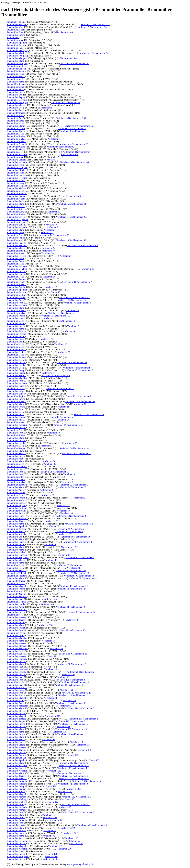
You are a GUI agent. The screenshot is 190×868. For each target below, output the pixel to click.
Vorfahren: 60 (66, 690)
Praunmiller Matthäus (17, 66)
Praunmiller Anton (16, 477)
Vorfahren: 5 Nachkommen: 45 (66, 102)
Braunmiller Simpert (17, 394)
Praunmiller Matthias (17, 602)
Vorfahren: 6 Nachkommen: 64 (74, 162)
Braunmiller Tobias (16, 180)
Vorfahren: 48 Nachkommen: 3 (72, 529)
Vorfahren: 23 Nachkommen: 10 (76, 693)
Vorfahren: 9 (47, 108)
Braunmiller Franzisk (17, 555)
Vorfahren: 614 (50, 859)
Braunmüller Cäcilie (17, 594)
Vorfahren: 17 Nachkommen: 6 (80, 558)
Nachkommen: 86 (68, 58)
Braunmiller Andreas (17, 279)
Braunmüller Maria (16, 581)
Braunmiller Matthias (17, 245)
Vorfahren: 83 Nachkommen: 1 (81, 672)
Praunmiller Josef (15, 115)
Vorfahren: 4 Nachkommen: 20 (72, 128)
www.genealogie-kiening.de (80, 864)
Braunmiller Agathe (16, 287)
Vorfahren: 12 (80, 404)
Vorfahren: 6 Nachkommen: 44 (71, 204)
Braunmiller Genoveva (18, 841)
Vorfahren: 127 (71, 755)
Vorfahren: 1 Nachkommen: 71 (95, 24)
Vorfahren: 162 (92, 760)
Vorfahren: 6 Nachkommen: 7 (77, 152)
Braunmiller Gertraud (17, 508)
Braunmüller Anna (16, 212)
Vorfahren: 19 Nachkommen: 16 (70, 630)
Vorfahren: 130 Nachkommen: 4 (72, 768)
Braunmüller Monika (17, 511)
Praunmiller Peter (15, 235)
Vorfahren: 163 (54, 716)
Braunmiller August (16, 721)
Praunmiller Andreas (17, 193)
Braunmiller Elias (15, 89)
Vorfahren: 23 (51, 669)
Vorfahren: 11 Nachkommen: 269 (72, 217)
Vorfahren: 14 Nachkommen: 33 (72, 362)
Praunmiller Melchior (17, 269)
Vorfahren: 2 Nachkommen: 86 (75, 63)
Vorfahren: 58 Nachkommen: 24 (71, 589)
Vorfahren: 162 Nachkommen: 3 (73, 784)
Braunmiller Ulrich (16, 217)
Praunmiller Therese (17, 334)
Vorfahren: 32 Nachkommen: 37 (75, 485)
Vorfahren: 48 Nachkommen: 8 (78, 542)
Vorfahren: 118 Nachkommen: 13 (71, 703)
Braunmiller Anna (16, 110)
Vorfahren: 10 (48, 251)
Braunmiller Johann (16, 35)
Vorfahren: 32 (50, 464)
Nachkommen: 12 (67, 321)
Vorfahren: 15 (50, 318)
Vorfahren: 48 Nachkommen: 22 (80, 612)
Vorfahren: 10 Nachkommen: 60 (71, 240)
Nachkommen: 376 (69, 154)
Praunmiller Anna (15, 40)
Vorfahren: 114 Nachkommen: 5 (83, 719)
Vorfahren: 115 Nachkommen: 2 (72, 729)
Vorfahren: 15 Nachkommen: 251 (75, 297)
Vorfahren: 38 (49, 461)
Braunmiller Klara (16, 165)
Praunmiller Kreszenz (17, 576)
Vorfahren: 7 (51, 225)
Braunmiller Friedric (17, 256)
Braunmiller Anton (16, 323)
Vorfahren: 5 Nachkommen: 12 (79, 126)
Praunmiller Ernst (15, 32)
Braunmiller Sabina (16, 352)
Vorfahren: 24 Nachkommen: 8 (74, 448)
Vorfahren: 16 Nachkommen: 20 (71, 516)
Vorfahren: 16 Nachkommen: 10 (76, 537)
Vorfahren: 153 (49, 815)
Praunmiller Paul (15, 118)
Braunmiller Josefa (16, 818)
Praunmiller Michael (17, 139)
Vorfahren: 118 (46, 625)
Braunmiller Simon (16, 225)
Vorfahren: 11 (54, 212)
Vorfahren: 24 (63, 407)
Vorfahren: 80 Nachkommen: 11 (83, 578)
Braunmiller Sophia (16, 802)
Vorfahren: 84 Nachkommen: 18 (69, 685)
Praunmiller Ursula (16, 175)
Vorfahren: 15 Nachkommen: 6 (72, 300)
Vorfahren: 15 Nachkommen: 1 (76, 454)
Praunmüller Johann (16, 84)
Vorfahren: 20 (73, 568)
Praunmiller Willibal (17, 573)
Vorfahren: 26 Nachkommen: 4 (76, 805)
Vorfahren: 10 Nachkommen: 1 (56, 375)
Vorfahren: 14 (49, 248)
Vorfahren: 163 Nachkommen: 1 (74, 766)
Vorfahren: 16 (48, 373)
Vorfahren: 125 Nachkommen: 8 (70, 680)
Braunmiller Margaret (17, 58)
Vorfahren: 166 (71, 838)
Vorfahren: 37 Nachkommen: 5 (75, 573)
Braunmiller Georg (16, 108)
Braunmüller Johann (17, 69)
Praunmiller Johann (16, 30)
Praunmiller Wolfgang (18, 63)
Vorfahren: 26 (68, 799)
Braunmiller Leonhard (18, 669)
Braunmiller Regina (16, 97)
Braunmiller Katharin (17, 154)
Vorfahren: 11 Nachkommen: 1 (62, 313)
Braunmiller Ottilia (16, 651)
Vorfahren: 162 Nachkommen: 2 (73, 776)
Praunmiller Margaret (17, 167)
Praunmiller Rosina (16, 136)
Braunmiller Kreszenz (17, 519)
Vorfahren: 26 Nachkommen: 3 (86, 781)
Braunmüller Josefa (16, 825)
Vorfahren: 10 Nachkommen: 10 (55, 316)
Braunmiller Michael (17, 24)
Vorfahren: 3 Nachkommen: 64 (94, 53)
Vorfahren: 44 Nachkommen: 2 (70, 607)
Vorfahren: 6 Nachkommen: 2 (61, 147)
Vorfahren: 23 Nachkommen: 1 (71, 734)
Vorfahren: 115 (60, 732)
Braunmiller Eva (15, 95)
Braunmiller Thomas (17, 131)
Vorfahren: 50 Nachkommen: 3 (72, 664)
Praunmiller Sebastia (17, 71)
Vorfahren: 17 (88, 269)
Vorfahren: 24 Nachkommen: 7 (72, 487)
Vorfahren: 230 (65, 849)
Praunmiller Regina (16, 396)
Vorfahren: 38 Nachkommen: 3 (54, 472)
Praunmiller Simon (16, 87)
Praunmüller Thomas (17, 22)
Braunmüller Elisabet (17, 688)
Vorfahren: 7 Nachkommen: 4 (77, 303)
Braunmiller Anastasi (17, 261)
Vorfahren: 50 (56, 649)
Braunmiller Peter (15, 667)
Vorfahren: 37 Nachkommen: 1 (71, 565)
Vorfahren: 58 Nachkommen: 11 (72, 654)
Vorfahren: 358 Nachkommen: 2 (92, 825)
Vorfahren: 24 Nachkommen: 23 (68, 425)
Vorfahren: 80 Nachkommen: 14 (79, 576)
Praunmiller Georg (16, 121)
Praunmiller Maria (16, 79)
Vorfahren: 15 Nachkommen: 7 (79, 370)
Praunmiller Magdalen (18, 219)
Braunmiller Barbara (17, 160)
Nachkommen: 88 (64, 32)
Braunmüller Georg (16, 147)
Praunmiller (13, 48)
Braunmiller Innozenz (17, 784)
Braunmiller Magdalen (18, 558)
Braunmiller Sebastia (17, 357)
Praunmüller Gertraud (17, 100)
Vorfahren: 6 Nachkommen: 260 (71, 118)
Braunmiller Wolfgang (18, 56)
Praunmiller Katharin (17, 209)
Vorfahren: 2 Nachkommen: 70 (92, 27)
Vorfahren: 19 (72, 620)
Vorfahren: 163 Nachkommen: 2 (69, 773)
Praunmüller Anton (16, 480)
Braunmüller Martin (16, 113)
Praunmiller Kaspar (16, 222)
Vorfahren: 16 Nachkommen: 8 (77, 368)
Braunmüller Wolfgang (18, 50)
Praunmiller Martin (16, 128)
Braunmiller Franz (16, 516)
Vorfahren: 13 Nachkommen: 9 (61, 417)
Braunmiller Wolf (15, 27)
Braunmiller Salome (17, 331)
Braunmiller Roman (16, 628)
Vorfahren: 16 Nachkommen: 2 (77, 396)
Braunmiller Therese (17, 521)
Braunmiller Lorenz (16, 274)
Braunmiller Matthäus (17, 638)
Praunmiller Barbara (17, 45)
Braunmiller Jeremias (17, 178)
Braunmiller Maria (16, 61)
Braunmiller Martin (16, 53)
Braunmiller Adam (16, 703)
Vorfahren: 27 (65, 807)
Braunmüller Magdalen (18, 857)
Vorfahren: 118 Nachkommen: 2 (73, 695)
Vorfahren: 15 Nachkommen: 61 (80, 401)
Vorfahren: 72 (56, 820)
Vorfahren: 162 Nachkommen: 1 (75, 763)
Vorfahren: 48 (51, 560)
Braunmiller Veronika (17, 534)
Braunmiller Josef (15, 243)
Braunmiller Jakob (16, 386)
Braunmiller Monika (17, 646)
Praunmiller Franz (16, 74)
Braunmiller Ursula (16, 297)
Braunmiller (13, 37)
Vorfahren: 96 (63, 727)
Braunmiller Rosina (16, 407)
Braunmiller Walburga (18, 799)
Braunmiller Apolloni (17, 43)
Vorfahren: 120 (49, 786)
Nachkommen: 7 (74, 196)
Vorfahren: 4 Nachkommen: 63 (74, 144)
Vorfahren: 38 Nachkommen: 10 (71, 571)
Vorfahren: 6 (54, 139)
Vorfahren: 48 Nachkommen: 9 (69, 532)
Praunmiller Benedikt (17, 144)
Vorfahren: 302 (68, 828)
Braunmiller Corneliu (17, 781)
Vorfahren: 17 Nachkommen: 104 (83, 245)
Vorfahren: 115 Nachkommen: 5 (73, 724)
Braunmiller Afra (15, 409)
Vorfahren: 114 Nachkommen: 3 (79, 708)
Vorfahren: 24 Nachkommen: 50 (89, 414)
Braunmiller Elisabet (17, 170)
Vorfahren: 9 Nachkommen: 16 (74, 131)
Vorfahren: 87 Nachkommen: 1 (75, 682)
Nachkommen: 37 (69, 547)
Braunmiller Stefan (16, 654)
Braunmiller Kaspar (16, 349)
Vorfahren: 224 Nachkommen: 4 (74, 779)
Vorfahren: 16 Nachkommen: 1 (60, 388)
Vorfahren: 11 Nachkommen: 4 (78, 282)
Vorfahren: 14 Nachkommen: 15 (54, 235)
